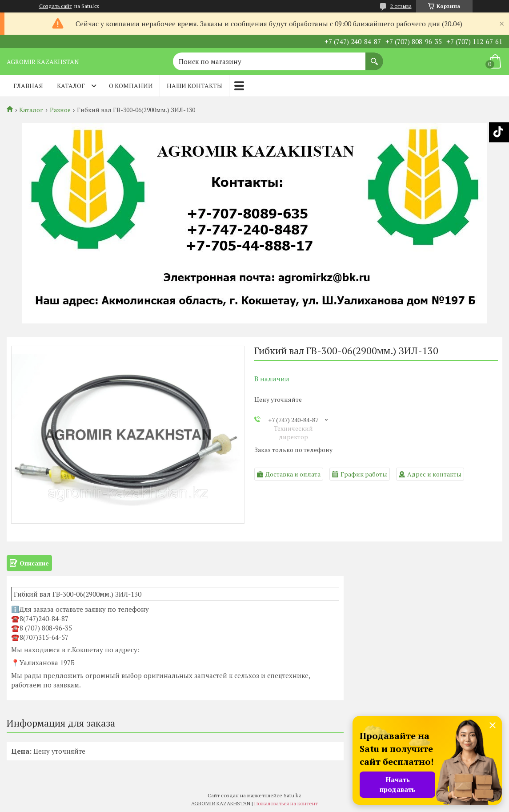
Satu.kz (293, 795)
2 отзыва (401, 6)
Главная (28, 86)
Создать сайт (56, 6)
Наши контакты (194, 86)
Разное (60, 110)
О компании (131, 86)
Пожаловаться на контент (286, 803)
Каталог (71, 86)
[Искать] (374, 57)
